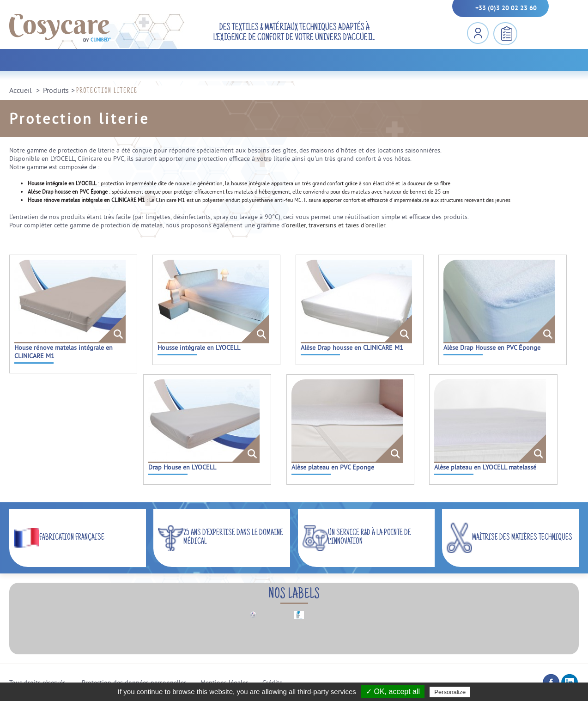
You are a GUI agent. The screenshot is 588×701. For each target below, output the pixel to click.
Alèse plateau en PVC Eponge (333, 467)
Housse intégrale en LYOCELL (199, 347)
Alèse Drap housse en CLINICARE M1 (352, 347)
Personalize (450, 692)
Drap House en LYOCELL (182, 467)
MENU (538, 34)
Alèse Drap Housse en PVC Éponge (492, 347)
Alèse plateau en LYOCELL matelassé (485, 467)
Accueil (21, 90)
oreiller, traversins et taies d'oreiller (336, 225)
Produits (56, 90)
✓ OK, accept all (393, 692)
